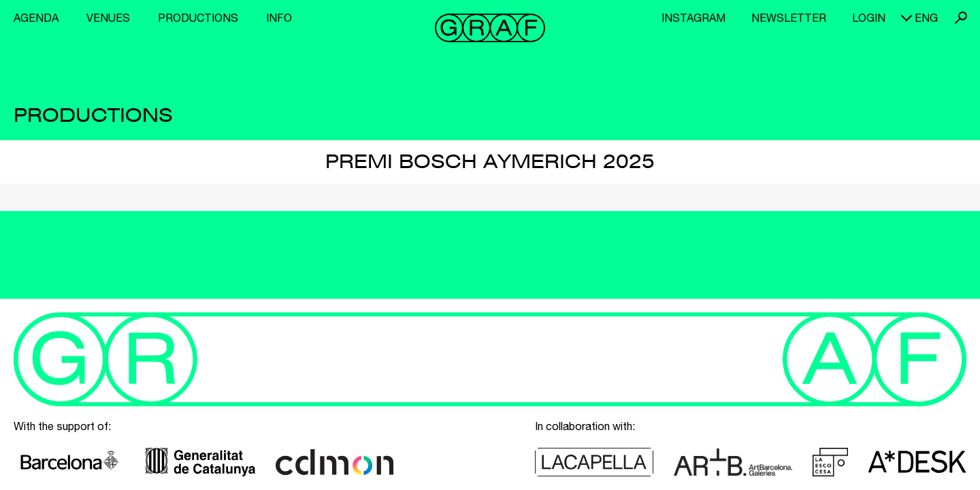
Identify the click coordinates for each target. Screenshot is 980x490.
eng (926, 18)
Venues (108, 18)
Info (279, 18)
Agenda (36, 18)
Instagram (693, 18)
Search (961, 18)
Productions (198, 18)
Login (869, 18)
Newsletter (789, 18)
